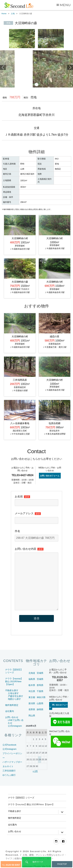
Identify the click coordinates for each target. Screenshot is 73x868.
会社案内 (10, 711)
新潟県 (32, 703)
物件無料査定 (12, 705)
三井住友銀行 (9, 771)
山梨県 (40, 703)
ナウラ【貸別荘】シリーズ (21, 798)
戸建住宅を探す (16, 696)
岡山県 (32, 716)
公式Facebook (9, 745)
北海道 (32, 673)
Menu (65, 5)
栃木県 (32, 685)
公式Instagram (15, 726)
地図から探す (14, 699)
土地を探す (13, 693)
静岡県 (40, 709)
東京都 (32, 697)
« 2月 (35, 771)
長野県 (32, 709)
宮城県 (40, 673)
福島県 (32, 679)
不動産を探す (12, 690)
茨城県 (40, 679)
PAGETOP (62, 864)
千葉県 (40, 691)
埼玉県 (32, 691)
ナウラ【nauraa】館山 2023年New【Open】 (14, 681)
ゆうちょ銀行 (9, 775)
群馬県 (40, 685)
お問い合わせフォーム (50, 476)
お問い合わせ (12, 717)
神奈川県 (41, 697)
